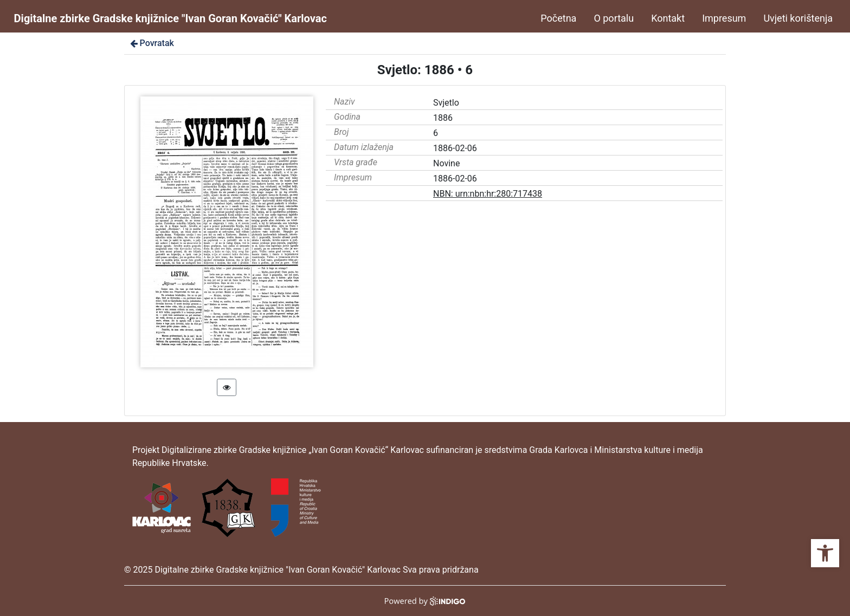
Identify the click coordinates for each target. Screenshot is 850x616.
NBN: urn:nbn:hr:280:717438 (488, 194)
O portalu (614, 18)
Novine (446, 163)
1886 (443, 118)
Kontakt (668, 18)
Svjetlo (446, 103)
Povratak (151, 43)
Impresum (724, 18)
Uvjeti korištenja (798, 18)
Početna (558, 18)
